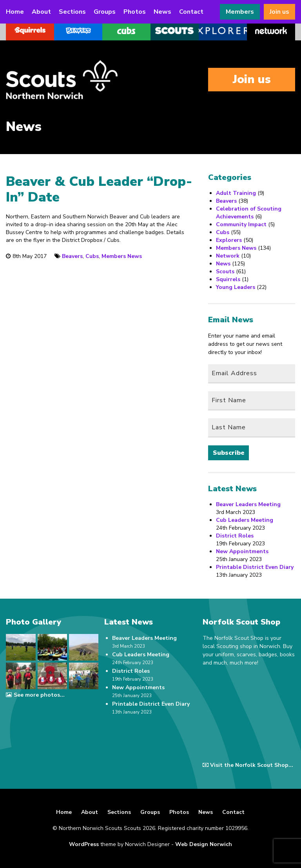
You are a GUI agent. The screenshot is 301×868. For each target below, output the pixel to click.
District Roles (235, 536)
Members (240, 12)
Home (15, 12)
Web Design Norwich (204, 844)
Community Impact (241, 224)
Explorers (229, 240)
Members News (122, 256)
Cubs (92, 256)
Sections (72, 12)
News (162, 12)
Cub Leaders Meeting (245, 520)
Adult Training (236, 193)
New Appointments (242, 551)
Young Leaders (236, 287)
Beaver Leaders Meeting (248, 504)
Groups (105, 12)
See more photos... (35, 695)
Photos (135, 12)
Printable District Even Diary (255, 567)
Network (228, 256)
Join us (279, 12)
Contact (191, 12)
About (41, 12)
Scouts (225, 271)
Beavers (72, 256)
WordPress (84, 844)
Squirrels (228, 279)
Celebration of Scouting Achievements (249, 213)
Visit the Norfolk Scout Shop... (248, 765)
